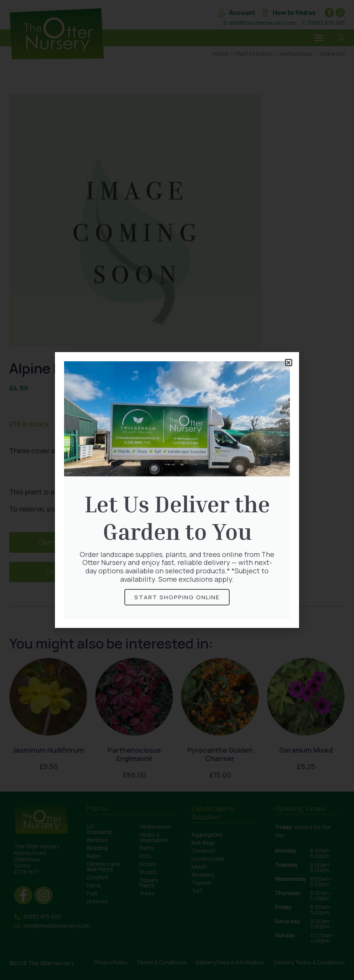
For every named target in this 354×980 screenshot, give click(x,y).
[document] (177, 490)
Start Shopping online (177, 597)
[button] (289, 363)
